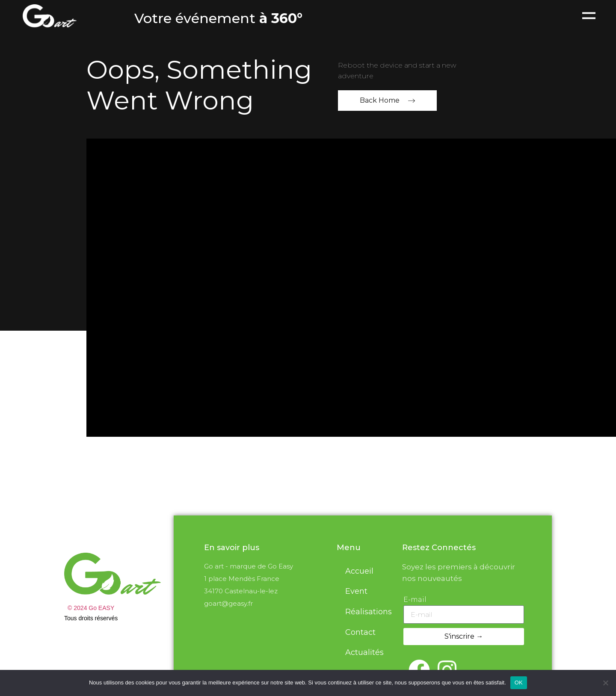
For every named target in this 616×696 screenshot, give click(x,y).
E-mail (415, 600)
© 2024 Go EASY (91, 608)
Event (356, 591)
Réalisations (369, 612)
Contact (360, 632)
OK (519, 683)
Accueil (359, 571)
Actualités (364, 652)
